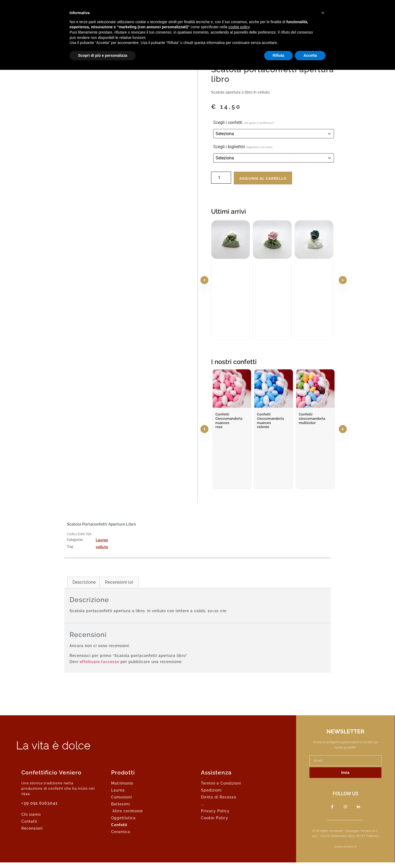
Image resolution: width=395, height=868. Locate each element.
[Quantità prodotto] (221, 178)
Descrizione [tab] (84, 582)
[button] (323, 13)
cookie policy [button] (239, 27)
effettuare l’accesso (99, 662)
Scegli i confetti (244, 122)
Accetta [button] (310, 55)
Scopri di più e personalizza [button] (103, 55)
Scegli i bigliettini (243, 147)
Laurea (102, 540)
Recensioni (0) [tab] (119, 582)
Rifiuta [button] (279, 55)
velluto (102, 547)
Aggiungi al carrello (263, 178)
